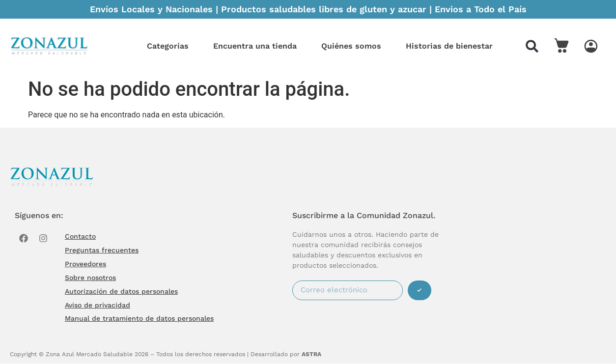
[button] (532, 46)
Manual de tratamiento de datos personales (139, 319)
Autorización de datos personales (121, 291)
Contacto (80, 236)
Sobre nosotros (90, 278)
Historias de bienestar (449, 46)
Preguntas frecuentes (102, 250)
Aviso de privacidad (98, 305)
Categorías (168, 46)
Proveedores (85, 264)
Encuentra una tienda (255, 46)
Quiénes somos (351, 46)
